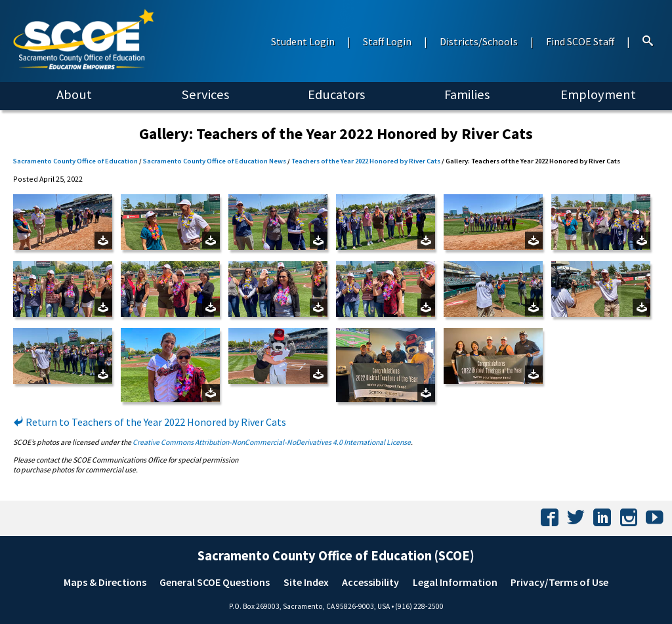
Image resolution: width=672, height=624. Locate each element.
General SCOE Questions (215, 582)
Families (467, 94)
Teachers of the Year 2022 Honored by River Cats (366, 161)
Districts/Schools (479, 41)
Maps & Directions (105, 582)
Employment (598, 94)
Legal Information (455, 582)
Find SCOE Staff (580, 41)
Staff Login (387, 41)
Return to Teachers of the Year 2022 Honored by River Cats (150, 422)
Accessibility (370, 582)
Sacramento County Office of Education (75, 161)
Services (205, 94)
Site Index (306, 582)
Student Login (303, 41)
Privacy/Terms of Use (559, 582)
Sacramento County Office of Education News (215, 161)
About (74, 94)
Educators (336, 94)
